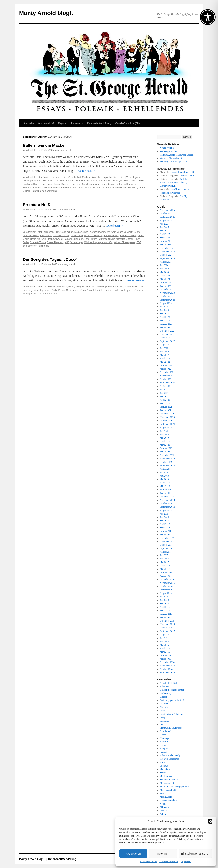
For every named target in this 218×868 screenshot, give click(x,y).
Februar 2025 (166, 241)
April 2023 (165, 317)
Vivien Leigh (77, 242)
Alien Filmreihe (82, 181)
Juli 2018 (164, 514)
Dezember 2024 (167, 248)
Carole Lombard (61, 236)
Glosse (163, 735)
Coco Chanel (87, 290)
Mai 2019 (164, 479)
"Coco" (120, 287)
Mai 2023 (164, 314)
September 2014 (167, 673)
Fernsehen (56, 177)
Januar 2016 (165, 617)
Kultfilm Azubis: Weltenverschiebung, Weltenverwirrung (174, 182)
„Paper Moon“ (34, 181)
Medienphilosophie (92, 177)
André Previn (58, 290)
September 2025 (167, 217)
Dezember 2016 (167, 579)
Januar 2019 (165, 493)
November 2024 (167, 251)
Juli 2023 (164, 307)
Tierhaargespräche (168, 151)
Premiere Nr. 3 (36, 205)
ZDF (139, 242)
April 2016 (165, 607)
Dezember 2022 (167, 331)
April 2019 (165, 483)
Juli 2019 (164, 472)
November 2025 (167, 210)
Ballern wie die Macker (44, 145)
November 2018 (167, 500)
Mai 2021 (164, 396)
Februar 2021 (166, 407)
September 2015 (167, 631)
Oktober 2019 (166, 462)
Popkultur (107, 177)
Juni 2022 (164, 352)
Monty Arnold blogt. (46, 13)
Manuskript (165, 769)
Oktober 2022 (166, 338)
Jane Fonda (88, 184)
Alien (44, 181)
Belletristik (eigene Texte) (172, 690)
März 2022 (165, 362)
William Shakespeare (125, 242)
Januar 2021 (165, 410)
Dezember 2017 (167, 538)
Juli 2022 (164, 348)
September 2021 (167, 383)
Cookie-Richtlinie (149, 861)
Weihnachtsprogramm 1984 (98, 242)
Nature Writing (167, 148)
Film (65, 177)
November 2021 (167, 376)
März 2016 (165, 610)
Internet (163, 752)
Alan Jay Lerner (42, 290)
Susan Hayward (55, 242)
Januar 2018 (165, 534)
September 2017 (167, 548)
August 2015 (166, 635)
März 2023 (165, 320)
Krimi (163, 762)
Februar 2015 (166, 655)
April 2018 (165, 524)
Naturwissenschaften (169, 800)
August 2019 (166, 469)
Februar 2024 (166, 282)
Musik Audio (166, 797)
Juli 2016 (164, 597)
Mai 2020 (164, 438)
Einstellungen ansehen (196, 854)
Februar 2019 (166, 490)
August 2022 (166, 345)
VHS (67, 242)
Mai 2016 (164, 604)
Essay (162, 717)
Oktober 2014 (166, 669)
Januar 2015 (165, 659)
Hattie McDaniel (38, 239)
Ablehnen (163, 854)
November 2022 (167, 334)
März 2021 (165, 403)
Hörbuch (164, 742)
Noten (163, 804)
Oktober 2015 (166, 628)
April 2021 (165, 400)
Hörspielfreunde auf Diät (182, 172)
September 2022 (167, 341)
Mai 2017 (164, 562)
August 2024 (166, 262)
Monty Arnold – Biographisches (175, 786)
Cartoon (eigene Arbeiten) (172, 700)
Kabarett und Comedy (170, 755)
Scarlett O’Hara (38, 242)
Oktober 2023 (166, 296)
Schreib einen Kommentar (45, 191)
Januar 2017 (165, 576)
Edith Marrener (111, 236)
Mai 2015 (164, 645)
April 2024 (165, 276)
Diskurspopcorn (187, 175)
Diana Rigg (39, 184)
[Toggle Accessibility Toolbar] (208, 17)
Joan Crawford (55, 239)
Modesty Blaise (61, 188)
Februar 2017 (166, 572)
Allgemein (165, 686)
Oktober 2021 (166, 379)
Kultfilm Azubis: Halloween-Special (177, 155)
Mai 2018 (164, 521)
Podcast (163, 811)
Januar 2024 (165, 286)
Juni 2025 (164, 227)
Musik (71, 287)
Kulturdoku (28, 188)
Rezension (119, 177)
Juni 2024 (164, 269)
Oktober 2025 (166, 213)
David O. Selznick (93, 236)
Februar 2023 (166, 324)
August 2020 (166, 427)
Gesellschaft (75, 177)
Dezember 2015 (167, 621)
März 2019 (165, 486)
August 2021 (166, 386)
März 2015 (165, 652)
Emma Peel (74, 184)
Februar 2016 (166, 614)
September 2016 (167, 590)
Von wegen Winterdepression (173, 162)
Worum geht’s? (46, 123)
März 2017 (165, 569)
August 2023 (166, 303)
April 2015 (165, 648)
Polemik (164, 814)
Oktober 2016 (166, 586)
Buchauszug (165, 693)
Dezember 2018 (167, 497)
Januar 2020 (165, 452)
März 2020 (165, 445)
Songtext (80, 287)
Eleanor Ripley (60, 184)
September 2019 (167, 465)
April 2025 (165, 234)
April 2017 (165, 566)
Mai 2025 (164, 231)
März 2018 (165, 528)
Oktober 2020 (166, 421)
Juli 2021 (164, 390)
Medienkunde (81, 232)
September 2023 (167, 300)
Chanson (164, 704)
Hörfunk (164, 745)
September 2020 (167, 424)
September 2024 (167, 258)
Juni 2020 (164, 434)
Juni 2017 (164, 559)
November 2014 (167, 666)
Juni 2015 (164, 642)
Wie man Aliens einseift (171, 158)
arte (101, 181)
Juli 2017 (164, 555)
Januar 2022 (165, 369)
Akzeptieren (133, 854)
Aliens (94, 181)
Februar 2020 (166, 448)
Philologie (165, 807)
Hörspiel (164, 749)
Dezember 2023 (167, 289)
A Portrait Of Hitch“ (169, 683)
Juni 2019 (164, 476)
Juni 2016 (164, 600)
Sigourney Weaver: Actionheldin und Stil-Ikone (114, 188)
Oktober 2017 (166, 545)
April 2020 (165, 441)
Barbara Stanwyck (113, 181)
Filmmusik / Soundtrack (171, 728)
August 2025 (166, 220)
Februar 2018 (166, 531)
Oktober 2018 (166, 503)
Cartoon (164, 697)
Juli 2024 (164, 265)
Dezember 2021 (167, 372)
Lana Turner (91, 239)
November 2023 (167, 293)
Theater (90, 287)
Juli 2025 (164, 224)
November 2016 (167, 583)
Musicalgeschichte (58, 287)
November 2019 (167, 459)
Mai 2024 (164, 272)
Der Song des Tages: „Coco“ (50, 259)
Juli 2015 (164, 638)
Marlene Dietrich (44, 188)
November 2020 (167, 417)
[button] (210, 821)
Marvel (163, 773)
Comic (46, 177)
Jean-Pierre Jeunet (105, 184)
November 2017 (167, 541)
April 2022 (165, 358)
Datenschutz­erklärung (169, 861)
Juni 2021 (164, 393)
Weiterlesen (86, 171)
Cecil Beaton (73, 290)
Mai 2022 (164, 355)
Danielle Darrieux (104, 290)
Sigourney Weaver (79, 188)
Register (63, 123)
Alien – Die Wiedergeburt (61, 181)
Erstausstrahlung (128, 236)
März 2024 (165, 279)
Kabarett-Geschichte (169, 759)
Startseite (29, 123)
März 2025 (165, 238)
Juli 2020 (164, 431)
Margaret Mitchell (125, 239)
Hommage (165, 738)
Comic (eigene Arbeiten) (171, 714)
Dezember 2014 (167, 662)
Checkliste (165, 707)
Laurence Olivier (106, 239)
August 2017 (166, 552)
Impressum (186, 861)
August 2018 (166, 510)
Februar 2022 (166, 365)
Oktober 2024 (166, 255)
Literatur (164, 766)
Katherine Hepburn (125, 184)
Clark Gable (77, 236)
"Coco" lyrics (131, 287)
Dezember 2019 (167, 455)
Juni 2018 (164, 517)
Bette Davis (130, 181)
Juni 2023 (164, 310)
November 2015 (167, 624)
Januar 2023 (165, 327)
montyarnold (66, 150)
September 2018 (167, 507)
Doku (49, 184)
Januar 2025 (165, 245)
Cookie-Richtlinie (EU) (128, 123)
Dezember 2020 (167, 414)
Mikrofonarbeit (167, 783)
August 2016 (166, 593)
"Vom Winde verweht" (122, 232)
